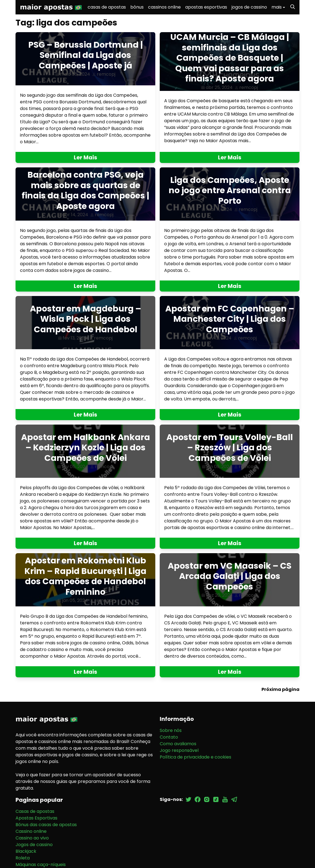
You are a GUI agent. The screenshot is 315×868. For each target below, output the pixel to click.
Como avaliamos (178, 744)
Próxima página (280, 689)
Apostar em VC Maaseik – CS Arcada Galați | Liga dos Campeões (230, 576)
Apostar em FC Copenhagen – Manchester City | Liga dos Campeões (230, 319)
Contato (169, 737)
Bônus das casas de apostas (46, 825)
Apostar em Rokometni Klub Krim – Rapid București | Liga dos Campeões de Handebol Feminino (85, 576)
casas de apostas (107, 7)
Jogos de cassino (34, 845)
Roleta (23, 858)
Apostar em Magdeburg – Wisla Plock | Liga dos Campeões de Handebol (86, 319)
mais (277, 7)
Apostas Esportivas (36, 818)
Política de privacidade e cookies (195, 757)
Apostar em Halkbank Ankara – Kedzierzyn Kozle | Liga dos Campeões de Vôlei (86, 448)
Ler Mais (85, 157)
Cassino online (31, 831)
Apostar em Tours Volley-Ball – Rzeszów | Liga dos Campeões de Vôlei (230, 448)
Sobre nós (171, 730)
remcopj (106, 74)
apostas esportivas (206, 7)
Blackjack (26, 851)
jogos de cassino (249, 7)
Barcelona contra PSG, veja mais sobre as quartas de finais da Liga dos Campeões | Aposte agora (85, 191)
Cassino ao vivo (32, 838)
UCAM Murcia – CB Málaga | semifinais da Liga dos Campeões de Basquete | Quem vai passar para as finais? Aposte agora (230, 58)
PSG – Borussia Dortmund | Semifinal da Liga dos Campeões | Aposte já (86, 55)
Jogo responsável (179, 750)
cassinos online (164, 7)
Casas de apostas (35, 811)
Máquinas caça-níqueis (41, 865)
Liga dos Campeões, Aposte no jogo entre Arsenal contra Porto (230, 191)
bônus (137, 7)
